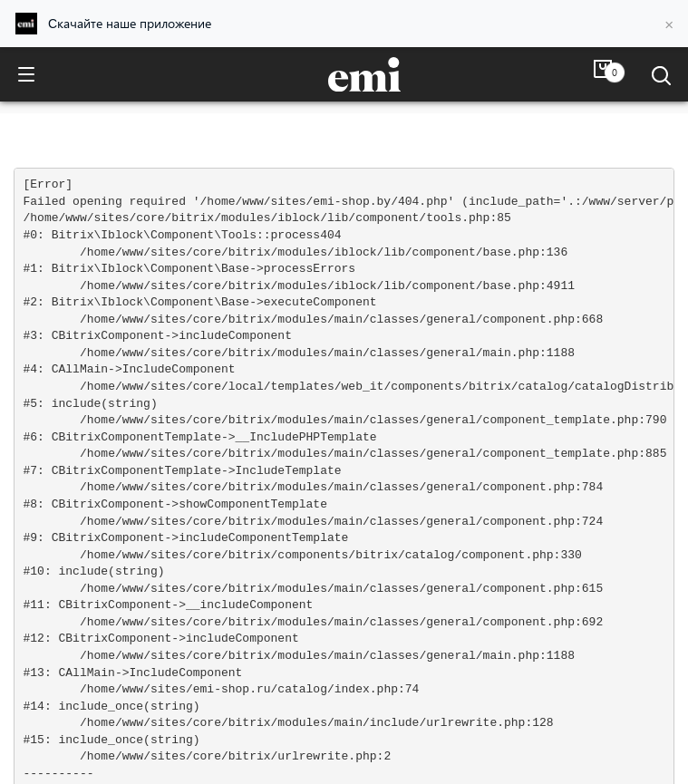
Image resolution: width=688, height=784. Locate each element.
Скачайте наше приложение (130, 23)
